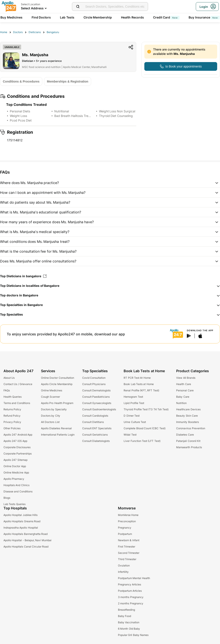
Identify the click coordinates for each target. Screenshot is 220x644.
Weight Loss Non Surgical (117, 111)
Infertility (123, 572)
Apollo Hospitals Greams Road (22, 521)
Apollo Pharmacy (14, 479)
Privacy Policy (12, 422)
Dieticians (35, 32)
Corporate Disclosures (17, 447)
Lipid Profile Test (134, 403)
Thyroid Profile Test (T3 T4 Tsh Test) (146, 409)
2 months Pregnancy (131, 603)
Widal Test (130, 435)
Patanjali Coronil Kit (188, 441)
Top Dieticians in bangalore (23, 276)
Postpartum (125, 534)
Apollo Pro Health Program (57, 403)
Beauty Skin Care (187, 416)
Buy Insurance (204, 17)
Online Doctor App (15, 466)
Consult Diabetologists (96, 441)
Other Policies (12, 428)
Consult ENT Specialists (97, 428)
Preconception (127, 521)
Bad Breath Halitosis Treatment (76, 116)
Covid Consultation (94, 378)
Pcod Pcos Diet (21, 120)
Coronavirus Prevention (191, 428)
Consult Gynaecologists (97, 403)
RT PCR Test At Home (137, 378)
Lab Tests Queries (14, 504)
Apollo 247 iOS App (15, 441)
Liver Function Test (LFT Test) (142, 441)
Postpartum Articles (130, 591)
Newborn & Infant (129, 540)
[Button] (181, 66)
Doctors (18, 32)
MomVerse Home (128, 515)
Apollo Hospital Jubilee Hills (20, 515)
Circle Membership (98, 17)
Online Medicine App (16, 472)
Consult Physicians (94, 384)
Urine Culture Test (135, 422)
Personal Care (185, 390)
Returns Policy (12, 409)
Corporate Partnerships (18, 454)
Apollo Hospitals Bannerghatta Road (26, 534)
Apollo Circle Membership (57, 384)
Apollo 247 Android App (18, 435)
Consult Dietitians (93, 422)
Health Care (183, 384)
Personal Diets (20, 111)
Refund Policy (12, 416)
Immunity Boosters (187, 422)
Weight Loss (18, 116)
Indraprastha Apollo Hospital (21, 528)
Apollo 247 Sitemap (15, 460)
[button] (110, 183)
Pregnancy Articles (130, 584)
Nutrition (181, 403)
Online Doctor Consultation (58, 378)
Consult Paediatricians (96, 397)
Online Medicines (52, 390)
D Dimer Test (132, 416)
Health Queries (13, 397)
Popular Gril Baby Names (133, 635)
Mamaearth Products (189, 447)
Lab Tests (67, 17)
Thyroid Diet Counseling (116, 116)
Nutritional (62, 111)
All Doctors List (50, 422)
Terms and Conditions (17, 403)
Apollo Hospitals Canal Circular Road (26, 547)
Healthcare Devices (188, 409)
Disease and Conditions (18, 491)
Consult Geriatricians (95, 435)
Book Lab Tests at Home (139, 384)
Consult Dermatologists (96, 390)
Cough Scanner (50, 397)
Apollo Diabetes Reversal (56, 428)
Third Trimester (127, 559)
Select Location (31, 4)
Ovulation (124, 565)
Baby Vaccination (129, 622)
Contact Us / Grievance (18, 384)
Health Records (132, 17)
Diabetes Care (185, 435)
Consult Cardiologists (95, 416)
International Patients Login (58, 435)
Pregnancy (125, 528)
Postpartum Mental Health (134, 578)
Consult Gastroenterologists (99, 409)
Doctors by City (51, 416)
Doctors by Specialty (54, 409)
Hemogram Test (133, 397)
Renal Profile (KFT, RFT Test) (141, 390)
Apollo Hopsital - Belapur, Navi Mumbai (27, 540)
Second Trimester (129, 553)
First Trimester (127, 547)
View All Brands (186, 378)
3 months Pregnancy (131, 597)
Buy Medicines (11, 17)
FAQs (7, 390)
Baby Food (124, 616)
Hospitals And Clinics (16, 485)
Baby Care (183, 397)
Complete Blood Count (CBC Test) (144, 428)
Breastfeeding (126, 610)
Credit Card (166, 17)
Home (4, 32)
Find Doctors (41, 17)
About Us (9, 378)
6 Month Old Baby (129, 629)
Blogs (7, 498)
